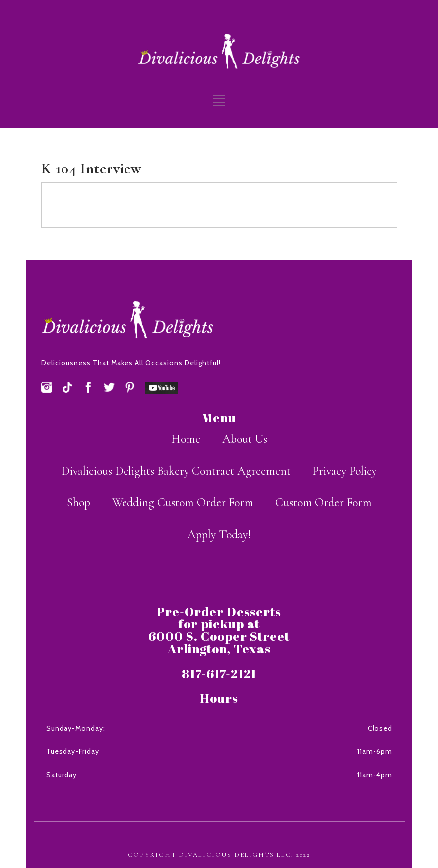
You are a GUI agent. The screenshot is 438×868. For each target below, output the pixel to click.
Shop (79, 503)
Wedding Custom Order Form (183, 503)
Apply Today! (219, 534)
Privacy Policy (344, 471)
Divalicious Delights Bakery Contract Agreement (176, 471)
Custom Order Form (323, 503)
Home (186, 439)
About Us (245, 439)
